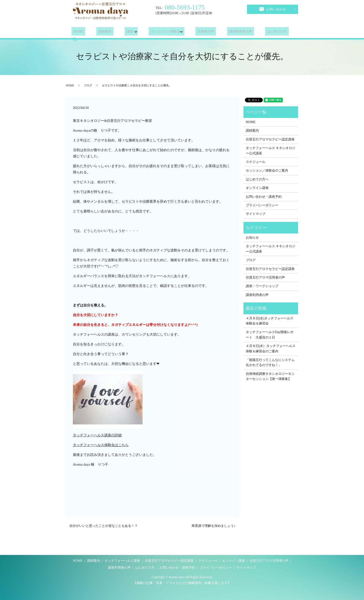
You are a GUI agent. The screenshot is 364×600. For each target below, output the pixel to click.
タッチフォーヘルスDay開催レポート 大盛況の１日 (270, 335)
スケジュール (256, 162)
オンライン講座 (257, 188)
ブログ (88, 85)
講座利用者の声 (226, 32)
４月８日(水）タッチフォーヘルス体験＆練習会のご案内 (271, 349)
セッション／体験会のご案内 (267, 170)
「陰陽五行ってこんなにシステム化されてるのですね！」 (270, 362)
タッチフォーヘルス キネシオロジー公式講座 (271, 151)
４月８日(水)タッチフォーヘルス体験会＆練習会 (270, 321)
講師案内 (99, 32)
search (282, 32)
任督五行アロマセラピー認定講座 (270, 139)
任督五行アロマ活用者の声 (265, 277)
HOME (76, 32)
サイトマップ (256, 214)
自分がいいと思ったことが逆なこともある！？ (104, 526)
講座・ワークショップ (262, 286)
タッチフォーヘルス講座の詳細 (97, 435)
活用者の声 (195, 32)
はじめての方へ (257, 179)
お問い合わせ (273, 9)
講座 (119, 32)
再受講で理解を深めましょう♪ (213, 526)
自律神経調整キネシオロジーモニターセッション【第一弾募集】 (270, 376)
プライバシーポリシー (262, 205)
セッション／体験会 (155, 32)
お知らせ (252, 238)
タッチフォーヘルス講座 (122, 561)
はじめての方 (258, 32)
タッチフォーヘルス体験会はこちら (101, 445)
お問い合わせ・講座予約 (264, 197)
